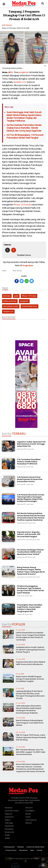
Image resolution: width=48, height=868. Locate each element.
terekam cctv (20, 82)
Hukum (20, 596)
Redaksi (21, 847)
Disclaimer (23, 850)
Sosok (28, 817)
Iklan (32, 850)
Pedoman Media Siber (35, 847)
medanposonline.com (22, 859)
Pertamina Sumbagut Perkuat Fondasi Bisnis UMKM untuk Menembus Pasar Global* (30, 552)
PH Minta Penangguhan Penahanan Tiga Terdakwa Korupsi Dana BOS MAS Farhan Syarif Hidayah (31, 589)
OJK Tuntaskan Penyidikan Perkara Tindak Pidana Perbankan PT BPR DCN (29, 462)
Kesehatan (22, 523)
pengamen (24, 72)
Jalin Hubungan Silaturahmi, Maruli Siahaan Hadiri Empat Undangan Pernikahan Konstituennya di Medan (29, 709)
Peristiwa (9, 808)
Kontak (40, 850)
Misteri (28, 814)
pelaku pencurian (10, 301)
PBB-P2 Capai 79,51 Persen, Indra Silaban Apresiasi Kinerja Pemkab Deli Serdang (31, 737)
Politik (7, 835)
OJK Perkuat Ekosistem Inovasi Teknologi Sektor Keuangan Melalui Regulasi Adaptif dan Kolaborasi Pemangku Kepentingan (31, 499)
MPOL (11, 72)
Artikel (7, 838)
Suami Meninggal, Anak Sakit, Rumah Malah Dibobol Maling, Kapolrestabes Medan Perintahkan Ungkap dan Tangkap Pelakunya (24, 116)
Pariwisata (9, 829)
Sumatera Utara (24, 540)
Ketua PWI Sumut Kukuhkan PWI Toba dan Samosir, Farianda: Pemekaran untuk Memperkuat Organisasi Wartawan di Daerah (30, 768)
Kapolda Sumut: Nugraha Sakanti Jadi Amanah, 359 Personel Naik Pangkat (29, 534)
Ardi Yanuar (7, 25)
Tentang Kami (9, 847)
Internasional (31, 820)
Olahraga (9, 823)
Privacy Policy (11, 850)
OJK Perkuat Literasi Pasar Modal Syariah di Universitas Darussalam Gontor (30, 479)
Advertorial (9, 832)
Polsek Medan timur (30, 306)
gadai (16, 296)
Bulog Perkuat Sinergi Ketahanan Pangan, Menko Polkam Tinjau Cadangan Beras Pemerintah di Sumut (31, 571)
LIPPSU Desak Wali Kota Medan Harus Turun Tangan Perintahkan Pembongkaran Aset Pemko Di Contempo (31, 636)
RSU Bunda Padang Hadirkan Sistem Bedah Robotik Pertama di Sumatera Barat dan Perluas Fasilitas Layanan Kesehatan (31, 517)
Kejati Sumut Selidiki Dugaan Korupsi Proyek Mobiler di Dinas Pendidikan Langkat (30, 679)
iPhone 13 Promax (22, 205)
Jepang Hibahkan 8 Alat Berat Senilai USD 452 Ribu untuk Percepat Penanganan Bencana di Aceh (30, 695)
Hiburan (29, 823)
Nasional (21, 449)
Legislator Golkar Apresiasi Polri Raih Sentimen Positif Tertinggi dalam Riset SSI (31, 444)
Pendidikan (30, 811)
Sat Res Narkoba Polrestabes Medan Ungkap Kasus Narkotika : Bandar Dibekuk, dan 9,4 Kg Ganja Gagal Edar (24, 128)
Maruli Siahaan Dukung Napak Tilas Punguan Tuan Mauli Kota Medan (30, 723)
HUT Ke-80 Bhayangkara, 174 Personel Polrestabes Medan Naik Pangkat (25, 136)
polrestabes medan (11, 306)
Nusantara (21, 557)
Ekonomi (20, 467)
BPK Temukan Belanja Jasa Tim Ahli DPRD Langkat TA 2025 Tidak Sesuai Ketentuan (31, 752)
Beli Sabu (7, 296)
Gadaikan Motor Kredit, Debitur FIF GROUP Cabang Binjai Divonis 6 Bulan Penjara (31, 650)
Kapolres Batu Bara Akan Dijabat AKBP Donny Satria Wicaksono (31, 663)
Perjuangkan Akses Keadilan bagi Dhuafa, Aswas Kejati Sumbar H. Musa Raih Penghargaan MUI (30, 608)
